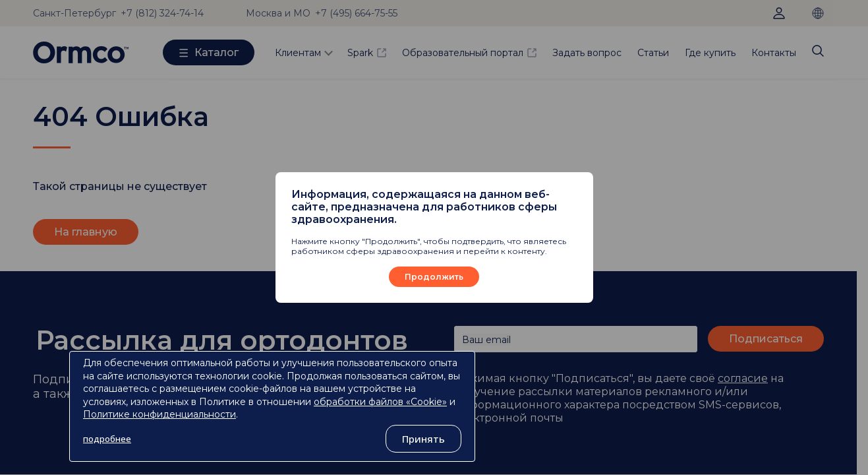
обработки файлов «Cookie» (380, 402)
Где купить (710, 53)
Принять (423, 439)
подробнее (107, 439)
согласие (743, 378)
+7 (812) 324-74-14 (162, 13)
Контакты (774, 53)
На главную (86, 232)
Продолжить (434, 277)
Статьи (653, 53)
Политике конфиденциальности (159, 414)
